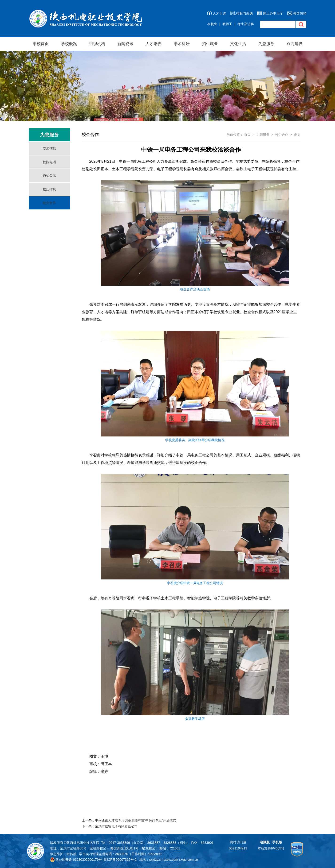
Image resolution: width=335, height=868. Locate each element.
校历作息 (49, 189)
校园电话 (49, 162)
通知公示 (49, 176)
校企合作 (49, 203)
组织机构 (97, 44)
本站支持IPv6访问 (271, 848)
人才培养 (154, 44)
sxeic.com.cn (188, 860)
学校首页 (41, 44)
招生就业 (210, 44)
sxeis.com (171, 860)
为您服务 (266, 44)
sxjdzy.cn (156, 860)
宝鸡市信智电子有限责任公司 (116, 826)
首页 (247, 135)
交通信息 (49, 148)
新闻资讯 (125, 44)
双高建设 (295, 44)
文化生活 (238, 44)
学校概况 (69, 44)
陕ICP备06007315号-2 (120, 860)
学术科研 (182, 44)
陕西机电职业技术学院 (83, 843)
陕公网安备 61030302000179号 (76, 860)
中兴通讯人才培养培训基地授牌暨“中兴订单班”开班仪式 (136, 820)
